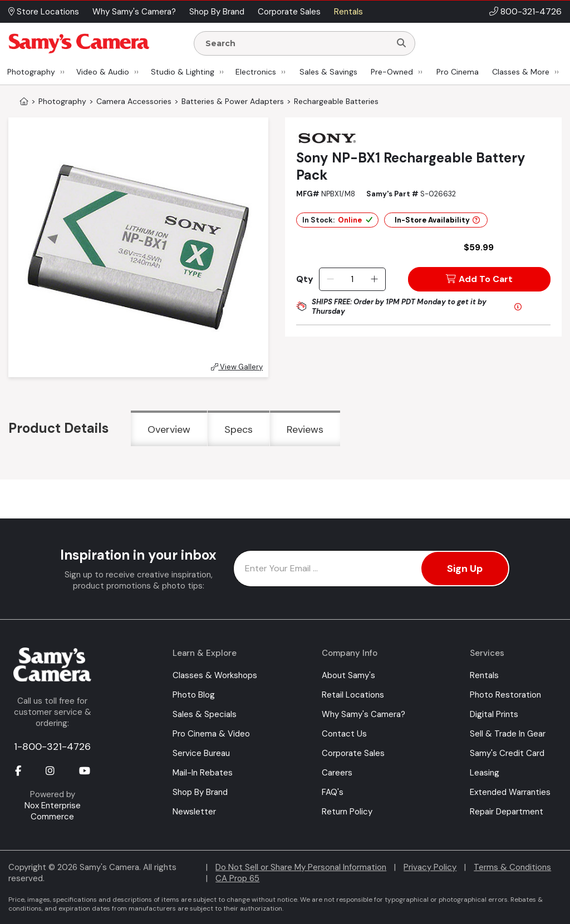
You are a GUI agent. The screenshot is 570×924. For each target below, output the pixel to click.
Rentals (484, 675)
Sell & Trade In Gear (508, 734)
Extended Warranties (510, 792)
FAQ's (333, 792)
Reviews (305, 429)
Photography (31, 72)
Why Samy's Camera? (363, 714)
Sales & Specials (205, 714)
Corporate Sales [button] (289, 12)
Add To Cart (479, 279)
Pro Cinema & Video (211, 734)
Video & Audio (103, 72)
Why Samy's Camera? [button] (134, 12)
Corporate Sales (353, 753)
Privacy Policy (430, 867)
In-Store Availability (437, 220)
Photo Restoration (505, 695)
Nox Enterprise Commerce (53, 811)
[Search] (401, 43)
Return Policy (347, 812)
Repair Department (507, 812)
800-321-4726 (531, 11)
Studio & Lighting (183, 72)
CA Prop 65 (237, 878)
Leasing (485, 773)
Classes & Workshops (215, 675)
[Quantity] (352, 279)
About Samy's (348, 675)
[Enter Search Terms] (297, 43)
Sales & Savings (328, 72)
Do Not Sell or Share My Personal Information (301, 867)
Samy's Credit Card (507, 753)
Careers (337, 773)
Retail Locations (353, 695)
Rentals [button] (348, 12)
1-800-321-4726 (52, 747)
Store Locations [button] (44, 12)
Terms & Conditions (512, 867)
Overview (169, 429)
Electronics (256, 72)
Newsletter (194, 812)
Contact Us (344, 734)
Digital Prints (494, 714)
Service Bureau (201, 753)
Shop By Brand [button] (217, 12)
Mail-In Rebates (203, 773)
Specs (239, 429)
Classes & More (521, 72)
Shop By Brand (200, 792)
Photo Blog (194, 695)
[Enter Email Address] (372, 569)
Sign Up (465, 569)
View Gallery (237, 367)
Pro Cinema (458, 72)
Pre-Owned (392, 72)
